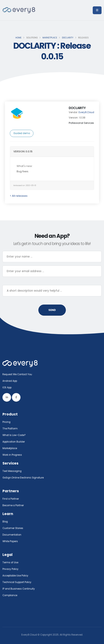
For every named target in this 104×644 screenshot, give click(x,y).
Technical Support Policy (17, 582)
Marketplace (50, 38)
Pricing (6, 422)
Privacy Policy (10, 569)
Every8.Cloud (86, 112)
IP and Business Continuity (19, 589)
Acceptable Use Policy (15, 576)
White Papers (10, 541)
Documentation (12, 535)
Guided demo (22, 133)
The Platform (10, 429)
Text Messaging (12, 471)
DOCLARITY (68, 38)
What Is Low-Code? (14, 435)
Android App (10, 381)
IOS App (8, 388)
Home (18, 38)
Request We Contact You (17, 374)
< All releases (19, 196)
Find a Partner (11, 499)
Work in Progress (12, 455)
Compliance (10, 595)
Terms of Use (10, 562)
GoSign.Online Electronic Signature (23, 478)
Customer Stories (13, 528)
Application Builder (14, 442)
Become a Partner (13, 505)
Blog (5, 522)
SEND (52, 310)
